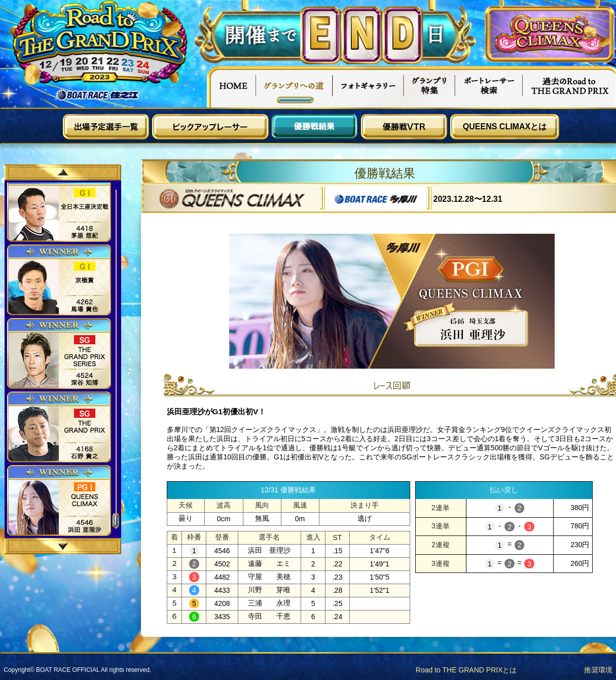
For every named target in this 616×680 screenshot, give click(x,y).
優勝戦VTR (404, 127)
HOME (231, 87)
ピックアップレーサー (210, 127)
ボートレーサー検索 (489, 87)
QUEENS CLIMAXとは (505, 127)
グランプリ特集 (429, 87)
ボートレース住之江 (98, 95)
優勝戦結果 (315, 127)
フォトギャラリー (368, 87)
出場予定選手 (106, 127)
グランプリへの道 (294, 87)
